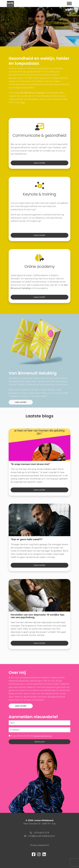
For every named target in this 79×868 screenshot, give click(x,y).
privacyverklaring (43, 736)
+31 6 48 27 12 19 (41, 833)
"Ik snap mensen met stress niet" (30, 464)
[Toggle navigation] (69, 4)
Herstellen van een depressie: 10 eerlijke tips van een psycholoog (37, 616)
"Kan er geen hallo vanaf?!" (27, 539)
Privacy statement (40, 845)
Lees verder (39, 163)
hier (23, 102)
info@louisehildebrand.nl (41, 836)
